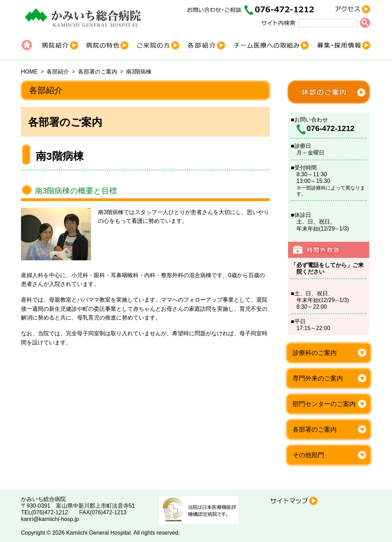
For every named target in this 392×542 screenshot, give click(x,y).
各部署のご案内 (98, 72)
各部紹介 (58, 72)
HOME (29, 72)
